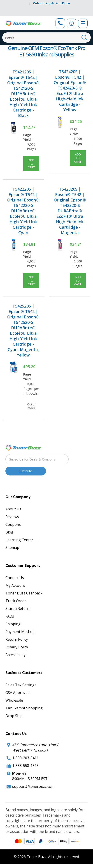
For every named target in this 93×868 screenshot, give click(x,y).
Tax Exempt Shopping (24, 708)
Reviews (12, 517)
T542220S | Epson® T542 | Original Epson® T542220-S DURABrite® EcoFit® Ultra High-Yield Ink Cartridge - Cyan (23, 211)
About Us (13, 509)
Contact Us (15, 578)
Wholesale (14, 700)
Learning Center (19, 540)
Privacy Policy (17, 647)
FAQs (10, 616)
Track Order (16, 601)
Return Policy (17, 639)
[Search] (46, 38)
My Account (15, 585)
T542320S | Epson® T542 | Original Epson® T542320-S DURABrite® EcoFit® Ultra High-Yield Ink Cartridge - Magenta (70, 211)
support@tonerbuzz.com (33, 786)
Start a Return (17, 609)
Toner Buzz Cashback (24, 593)
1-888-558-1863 (25, 766)
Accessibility (15, 655)
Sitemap (12, 548)
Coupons (13, 524)
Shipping (13, 624)
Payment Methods (21, 632)
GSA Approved (17, 693)
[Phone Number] (60, 23)
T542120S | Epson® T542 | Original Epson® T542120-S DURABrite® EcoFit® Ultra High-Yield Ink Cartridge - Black (23, 94)
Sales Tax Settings (21, 685)
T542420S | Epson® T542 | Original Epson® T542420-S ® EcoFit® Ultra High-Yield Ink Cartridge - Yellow (70, 91)
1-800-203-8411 (25, 758)
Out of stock (31, 406)
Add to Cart (31, 164)
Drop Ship (14, 716)
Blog (9, 532)
